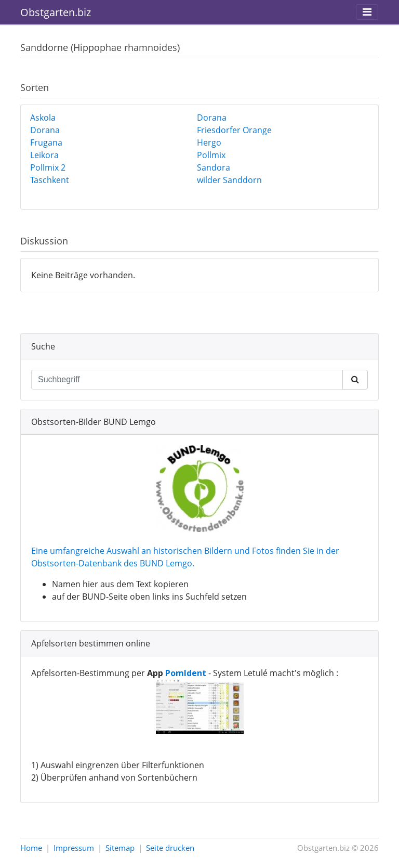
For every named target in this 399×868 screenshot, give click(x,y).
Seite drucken (170, 848)
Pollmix (211, 155)
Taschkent (50, 180)
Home (31, 848)
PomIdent (186, 673)
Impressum (74, 848)
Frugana (46, 142)
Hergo (209, 142)
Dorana (212, 118)
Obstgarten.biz (56, 12)
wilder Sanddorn (229, 180)
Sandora (214, 167)
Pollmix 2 (48, 167)
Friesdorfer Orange (234, 130)
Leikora (44, 155)
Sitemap (120, 848)
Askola (43, 118)
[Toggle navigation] (367, 12)
